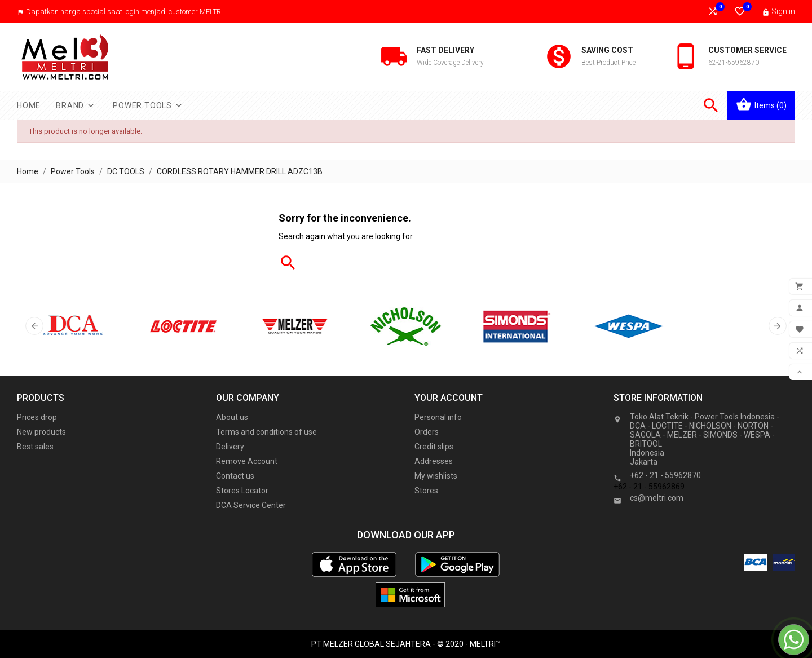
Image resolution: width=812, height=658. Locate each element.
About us (232, 417)
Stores (426, 491)
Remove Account (247, 461)
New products (41, 432)
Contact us (235, 476)
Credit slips (434, 447)
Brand (76, 105)
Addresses (434, 461)
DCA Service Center (251, 505)
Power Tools (148, 105)
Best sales (35, 447)
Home (29, 105)
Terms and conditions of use (266, 432)
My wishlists (436, 476)
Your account (449, 398)
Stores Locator (242, 491)
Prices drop (37, 417)
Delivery (230, 447)
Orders (427, 432)
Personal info (438, 417)
